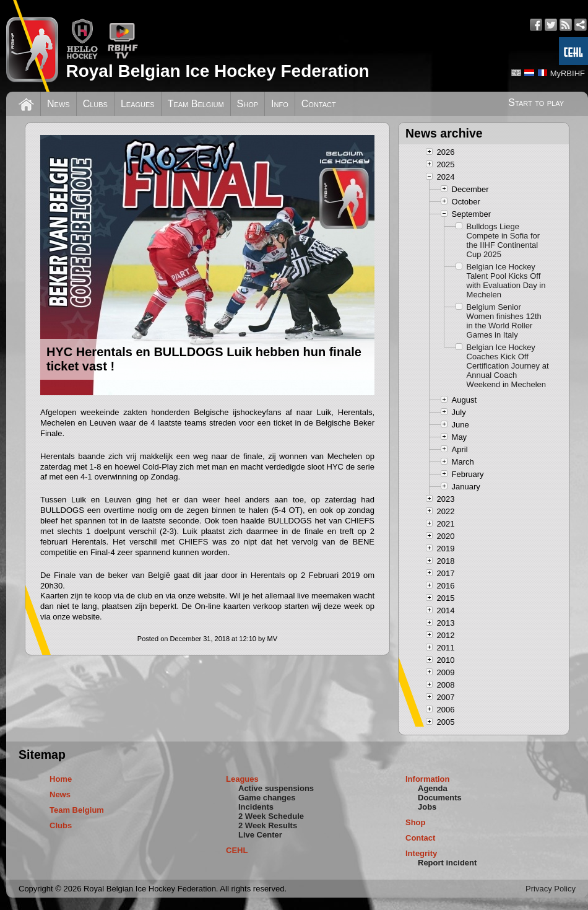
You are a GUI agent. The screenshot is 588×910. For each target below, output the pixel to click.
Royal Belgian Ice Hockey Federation (217, 71)
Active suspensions (276, 788)
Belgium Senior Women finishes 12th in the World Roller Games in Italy (504, 321)
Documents (440, 798)
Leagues (138, 104)
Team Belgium (196, 104)
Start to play (536, 103)
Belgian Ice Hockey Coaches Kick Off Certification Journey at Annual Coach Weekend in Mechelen (508, 366)
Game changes (267, 798)
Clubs (95, 104)
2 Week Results (268, 825)
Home (61, 779)
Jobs (427, 807)
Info (280, 104)
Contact (319, 104)
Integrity (421, 853)
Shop (248, 104)
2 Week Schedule (271, 816)
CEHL (237, 850)
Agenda (433, 788)
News (58, 104)
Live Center (260, 835)
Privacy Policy (551, 889)
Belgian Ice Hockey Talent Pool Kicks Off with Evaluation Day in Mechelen (506, 281)
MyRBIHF (568, 73)
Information (428, 779)
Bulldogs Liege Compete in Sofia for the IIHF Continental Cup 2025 (504, 240)
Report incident (447, 863)
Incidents (256, 807)
